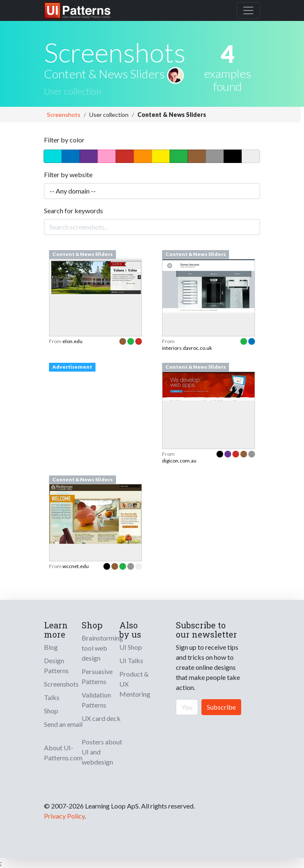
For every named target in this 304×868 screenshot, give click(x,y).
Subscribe (221, 707)
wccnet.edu (76, 566)
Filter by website (68, 174)
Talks (52, 697)
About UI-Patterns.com (63, 753)
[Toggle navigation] (248, 10)
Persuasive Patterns (97, 676)
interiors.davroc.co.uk (187, 348)
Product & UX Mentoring (135, 684)
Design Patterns (56, 665)
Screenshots (64, 115)
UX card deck (101, 718)
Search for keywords (73, 211)
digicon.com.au (179, 461)
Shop (51, 711)
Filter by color (64, 140)
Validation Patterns (96, 700)
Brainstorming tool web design (102, 648)
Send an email (63, 724)
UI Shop (131, 647)
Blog (51, 647)
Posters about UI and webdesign (102, 752)
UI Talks (131, 660)
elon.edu (72, 341)
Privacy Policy (64, 816)
